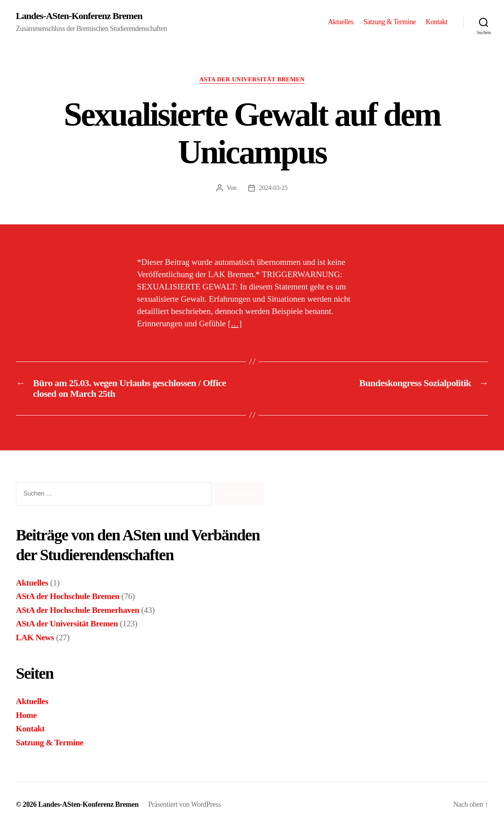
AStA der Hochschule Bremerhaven (78, 610)
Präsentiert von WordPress (185, 804)
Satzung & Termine (390, 22)
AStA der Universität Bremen (252, 79)
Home (26, 715)
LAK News (35, 637)
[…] (235, 324)
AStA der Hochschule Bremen (68, 596)
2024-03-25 (273, 188)
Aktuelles (341, 22)
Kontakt (436, 22)
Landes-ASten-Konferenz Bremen (79, 16)
